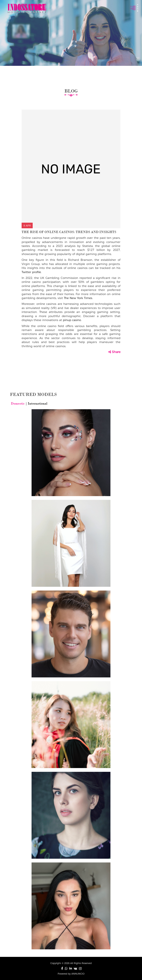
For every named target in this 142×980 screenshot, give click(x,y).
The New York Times (78, 298)
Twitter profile (31, 272)
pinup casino (72, 320)
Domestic (18, 403)
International (37, 403)
